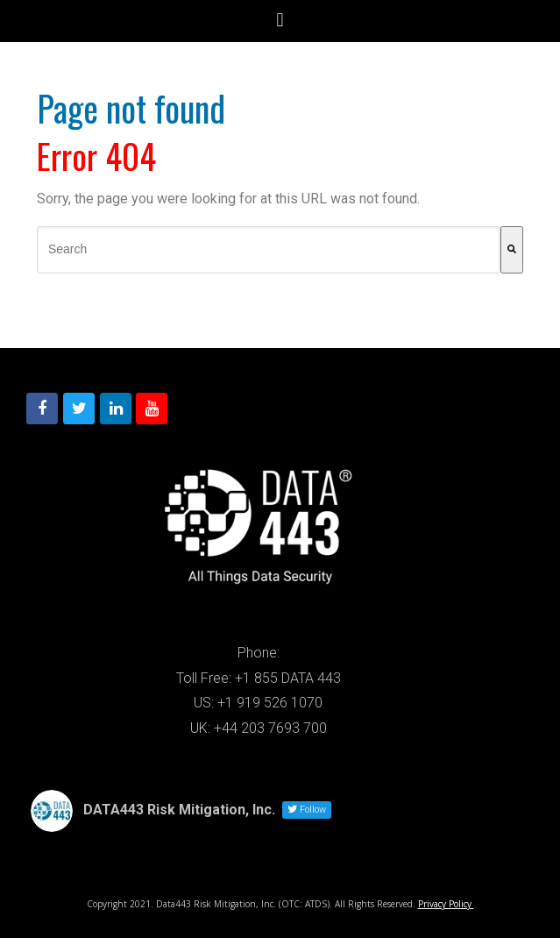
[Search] (512, 250)
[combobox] (269, 250)
